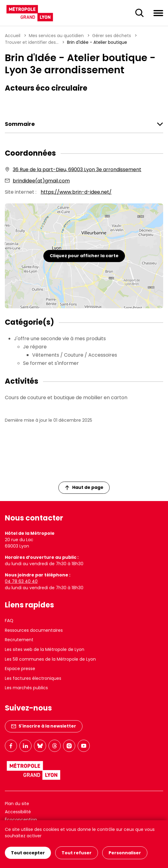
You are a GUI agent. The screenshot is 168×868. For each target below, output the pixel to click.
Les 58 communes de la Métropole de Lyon (50, 659)
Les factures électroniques (33, 678)
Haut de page (84, 487)
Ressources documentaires (34, 630)
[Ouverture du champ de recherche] (139, 13)
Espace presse (20, 669)
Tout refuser (77, 853)
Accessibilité (18, 812)
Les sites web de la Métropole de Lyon (45, 649)
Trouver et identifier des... (32, 42)
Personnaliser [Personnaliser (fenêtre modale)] (125, 853)
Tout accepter (28, 853)
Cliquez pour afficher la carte (84, 256)
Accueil (13, 36)
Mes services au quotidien (56, 36)
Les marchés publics (26, 688)
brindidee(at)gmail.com (41, 181)
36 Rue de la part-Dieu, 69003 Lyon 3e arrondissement (77, 169)
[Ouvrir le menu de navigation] (158, 13)
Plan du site (17, 804)
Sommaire (20, 124)
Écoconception (21, 820)
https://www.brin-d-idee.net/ (76, 192)
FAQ (9, 621)
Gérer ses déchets (112, 36)
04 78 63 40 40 (21, 581)
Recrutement (19, 640)
